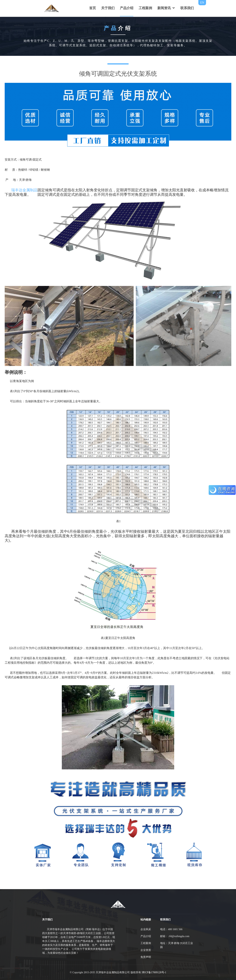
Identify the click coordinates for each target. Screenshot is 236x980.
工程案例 (145, 8)
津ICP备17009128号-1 (154, 972)
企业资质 (146, 950)
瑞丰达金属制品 (24, 190)
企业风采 (146, 929)
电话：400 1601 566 (171, 929)
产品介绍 (127, 8)
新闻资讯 (164, 8)
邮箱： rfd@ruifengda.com (175, 936)
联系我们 (187, 8)
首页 (93, 8)
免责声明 (146, 957)
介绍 (118, 28)
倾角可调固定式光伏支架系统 (118, 74)
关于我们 (108, 8)
